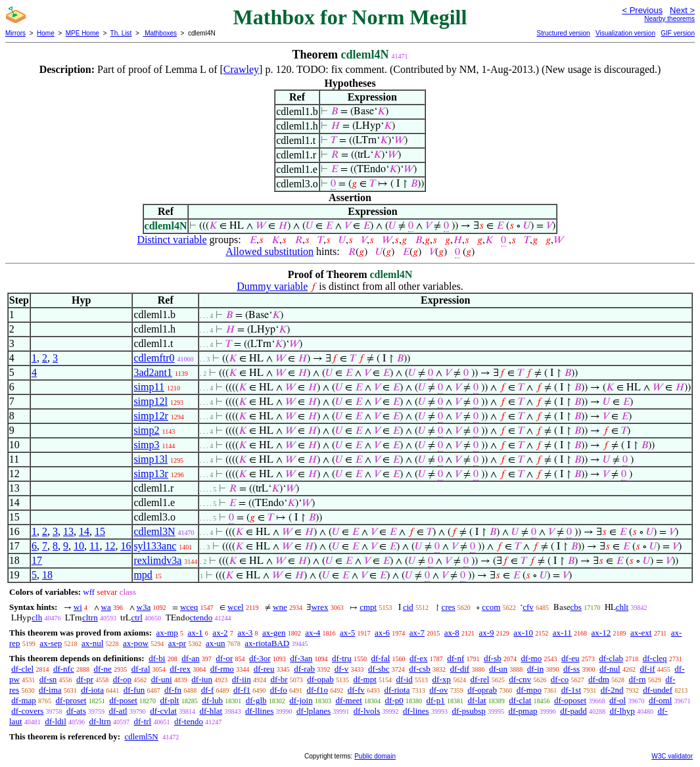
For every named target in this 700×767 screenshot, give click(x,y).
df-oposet (570, 700)
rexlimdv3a (157, 560)
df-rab (304, 669)
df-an (190, 658)
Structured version (563, 33)
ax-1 (196, 633)
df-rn (638, 679)
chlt (622, 607)
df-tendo (189, 721)
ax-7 (417, 633)
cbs (576, 607)
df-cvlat (163, 711)
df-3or (260, 658)
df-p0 (394, 700)
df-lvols (367, 711)
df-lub (212, 700)
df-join (301, 700)
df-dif (460, 669)
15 (100, 531)
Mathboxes (160, 33)
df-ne (102, 669)
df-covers (27, 711)
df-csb (420, 669)
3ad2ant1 (153, 372)
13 (68, 531)
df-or (224, 658)
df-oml (660, 700)
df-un (498, 669)
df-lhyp (622, 711)
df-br (279, 679)
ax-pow (136, 643)
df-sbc (379, 669)
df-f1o (317, 690)
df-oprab (482, 690)
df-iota (92, 690)
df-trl (142, 721)
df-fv (356, 690)
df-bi (157, 658)
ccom (491, 607)
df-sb (493, 658)
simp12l (151, 401)
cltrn (90, 617)
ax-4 (313, 633)
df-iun (202, 679)
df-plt (170, 700)
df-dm (599, 679)
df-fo (279, 690)
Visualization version (625, 33)
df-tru (342, 658)
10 (79, 546)
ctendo (201, 617)
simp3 (146, 445)
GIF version (678, 33)
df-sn (48, 679)
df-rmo (222, 669)
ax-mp (167, 633)
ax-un (216, 643)
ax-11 (562, 633)
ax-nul (92, 643)
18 (47, 575)
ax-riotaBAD (267, 643)
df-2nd (612, 690)
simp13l (151, 459)
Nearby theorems (669, 19)
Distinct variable (172, 240)
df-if (647, 669)
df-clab (611, 658)
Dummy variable (272, 286)
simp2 (146, 430)
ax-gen (274, 633)
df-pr (85, 679)
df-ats (76, 711)
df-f (208, 690)
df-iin (242, 679)
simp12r (151, 416)
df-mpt (364, 679)
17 (37, 560)
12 (110, 546)
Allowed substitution (269, 251)
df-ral (141, 669)
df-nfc (64, 669)
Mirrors (15, 33)
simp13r (151, 474)
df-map (24, 700)
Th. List (121, 33)
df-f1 (242, 690)
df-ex (418, 658)
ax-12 (601, 633)
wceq (189, 607)
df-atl (118, 711)
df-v (342, 669)
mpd (143, 575)
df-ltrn (100, 721)
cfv (528, 607)
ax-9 (487, 633)
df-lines (416, 711)
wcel (236, 607)
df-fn (173, 690)
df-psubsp (468, 711)
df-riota (397, 690)
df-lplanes (314, 711)
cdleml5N (141, 736)
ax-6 (382, 633)
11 (94, 546)
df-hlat (211, 711)
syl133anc (155, 546)
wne (280, 607)
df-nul (610, 669)
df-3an (301, 658)
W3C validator (672, 756)
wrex (319, 607)
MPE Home (82, 33)
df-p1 (436, 700)
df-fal (380, 658)
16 (126, 546)
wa (106, 607)
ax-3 (245, 633)
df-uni (162, 679)
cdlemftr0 (154, 358)
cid (408, 607)
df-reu (264, 669)
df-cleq (655, 658)
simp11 (149, 387)
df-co (560, 679)
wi (78, 607)
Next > (682, 10)
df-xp (442, 679)
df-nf (455, 658)
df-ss (572, 669)
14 (84, 531)
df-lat (477, 700)
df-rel (480, 679)
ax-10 (523, 633)
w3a (144, 607)
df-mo (531, 658)
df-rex (180, 669)
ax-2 (220, 633)
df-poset (123, 700)
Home (46, 33)
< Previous (642, 10)
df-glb (256, 700)
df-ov (438, 690)
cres (449, 607)
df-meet (348, 700)
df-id (405, 679)
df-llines (259, 711)
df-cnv (520, 679)
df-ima (50, 690)
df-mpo (529, 690)
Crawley (241, 69)
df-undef (658, 690)
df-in (535, 669)
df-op (122, 679)
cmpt (368, 607)
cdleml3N (154, 531)
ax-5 (347, 633)
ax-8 (452, 633)
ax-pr (177, 643)
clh (37, 617)
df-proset (71, 700)
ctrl (136, 617)
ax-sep (51, 643)
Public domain (375, 756)
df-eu (570, 658)
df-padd (573, 711)
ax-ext (641, 633)
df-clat (520, 700)
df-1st (571, 690)
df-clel (22, 669)
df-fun (134, 690)
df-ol (618, 700)
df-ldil (56, 721)
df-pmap (523, 711)
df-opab (320, 679)
